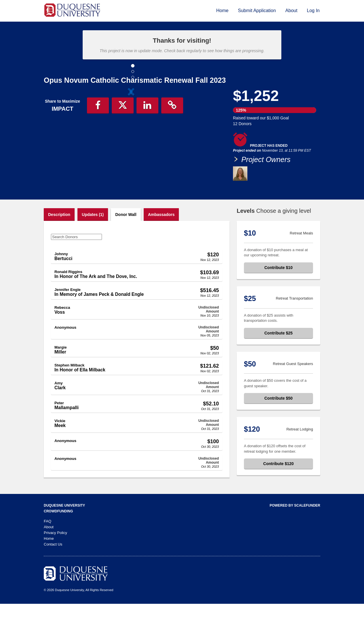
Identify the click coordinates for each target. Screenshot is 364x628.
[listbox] (131, 140)
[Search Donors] (76, 261)
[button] (57, 139)
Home (222, 11)
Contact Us (53, 568)
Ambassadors (161, 239)
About (291, 11)
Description (59, 239)
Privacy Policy (55, 557)
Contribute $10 (278, 292)
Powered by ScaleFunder (295, 530)
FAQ (48, 545)
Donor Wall (126, 239)
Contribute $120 (278, 488)
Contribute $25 (278, 357)
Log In (313, 11)
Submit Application (257, 11)
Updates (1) (93, 239)
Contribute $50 (278, 422)
